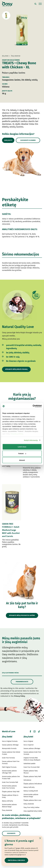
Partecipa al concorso (16, 860)
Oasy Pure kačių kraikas (31, 807)
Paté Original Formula (9, 767)
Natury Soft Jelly (8, 801)
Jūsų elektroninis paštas (10, 673)
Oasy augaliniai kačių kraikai (33, 811)
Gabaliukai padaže (30, 764)
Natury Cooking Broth (31, 791)
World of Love (9, 731)
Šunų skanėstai (7, 810)
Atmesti (22, 460)
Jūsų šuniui (7, 737)
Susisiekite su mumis (28, 140)
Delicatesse (27, 780)
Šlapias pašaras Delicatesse (33, 784)
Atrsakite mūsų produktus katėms (22, 615)
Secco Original (28, 741)
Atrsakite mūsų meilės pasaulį (16, 369)
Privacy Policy (20, 696)
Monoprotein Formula (9, 748)
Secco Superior (29, 745)
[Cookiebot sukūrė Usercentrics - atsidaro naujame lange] (33, 406)
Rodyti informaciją (31, 440)
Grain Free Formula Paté (10, 782)
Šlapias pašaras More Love (32, 800)
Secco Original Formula (10, 741)
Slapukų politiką (17, 434)
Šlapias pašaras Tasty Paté (11, 792)
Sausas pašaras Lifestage (10, 745)
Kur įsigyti (8, 140)
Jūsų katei (28, 737)
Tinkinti (22, 453)
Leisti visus (22, 447)
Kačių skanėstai (29, 804)
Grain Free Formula (8, 758)
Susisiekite (11, 833)
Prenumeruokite (22, 682)
